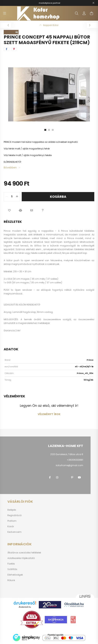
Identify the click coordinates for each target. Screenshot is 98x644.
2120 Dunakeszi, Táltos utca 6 (67, 454)
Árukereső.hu (25, 607)
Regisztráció (14, 515)
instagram (57, 477)
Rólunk (11, 580)
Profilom (12, 521)
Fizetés (11, 564)
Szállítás (12, 569)
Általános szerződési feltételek (24, 553)
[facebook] (6, 49)
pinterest (72, 477)
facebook (50, 477)
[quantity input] (12, 197)
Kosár (11, 526)
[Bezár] (93, 3)
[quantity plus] (17, 197)
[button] (9, 210)
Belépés (12, 510)
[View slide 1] (45, 130)
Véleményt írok (49, 414)
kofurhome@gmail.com (70, 465)
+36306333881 (75, 460)
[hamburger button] (5, 13)
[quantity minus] (7, 197)
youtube (79, 477)
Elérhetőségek (15, 575)
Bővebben (10, 168)
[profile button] (84, 13)
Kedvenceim (14, 532)
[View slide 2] (49, 130)
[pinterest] (14, 49)
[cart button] (92, 13)
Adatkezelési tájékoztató (21, 558)
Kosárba (58, 197)
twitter (65, 477)
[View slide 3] (53, 130)
